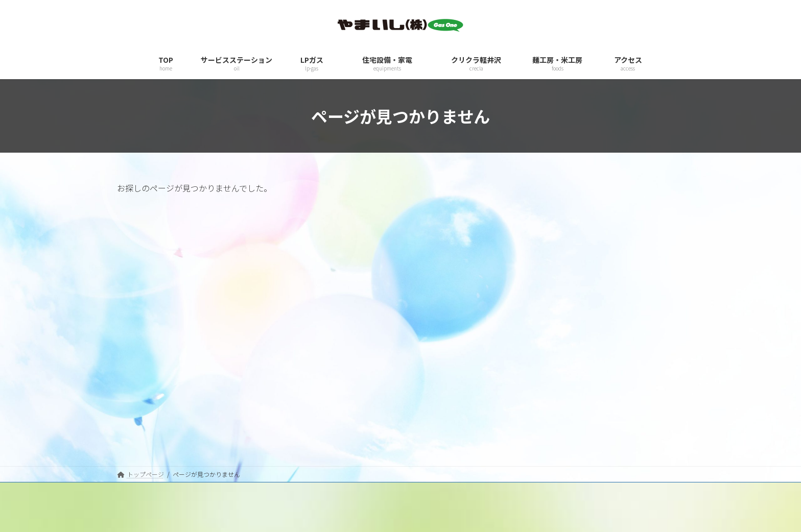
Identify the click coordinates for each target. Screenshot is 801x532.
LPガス (424, 417)
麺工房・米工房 (436, 470)
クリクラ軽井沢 (436, 453)
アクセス (426, 488)
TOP (420, 382)
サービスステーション (445, 400)
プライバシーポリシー (148, 399)
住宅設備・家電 (436, 435)
